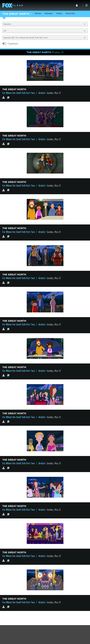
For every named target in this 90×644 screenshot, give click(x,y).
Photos (38, 13)
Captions (13, 44)
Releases (49, 13)
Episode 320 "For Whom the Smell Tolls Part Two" (44, 38)
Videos (59, 13)
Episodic (44, 24)
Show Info (70, 13)
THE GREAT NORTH (16, 14)
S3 (44, 31)
